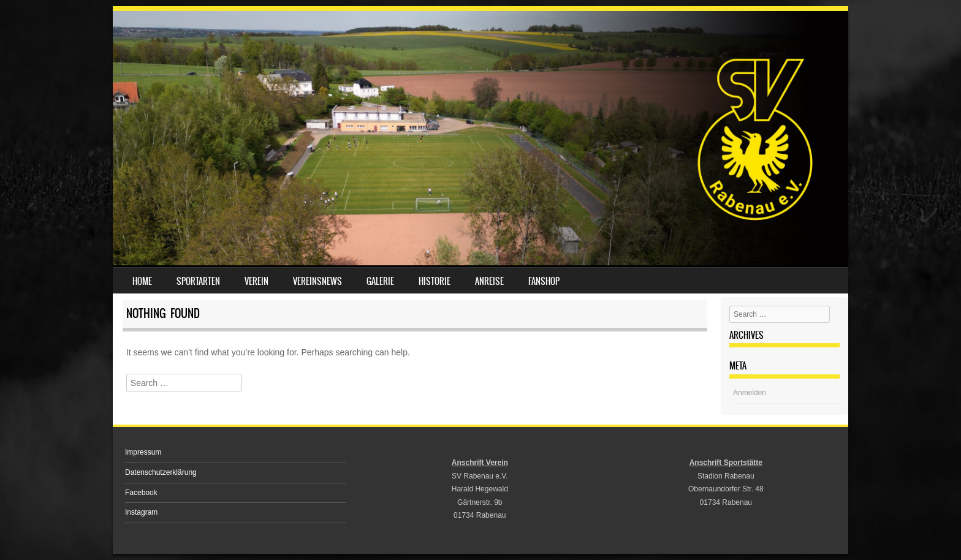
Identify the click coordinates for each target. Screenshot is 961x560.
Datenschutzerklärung (161, 472)
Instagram (141, 512)
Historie (435, 281)
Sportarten (198, 281)
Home (142, 281)
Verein (256, 281)
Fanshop (544, 281)
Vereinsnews (317, 281)
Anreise (489, 281)
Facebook (141, 493)
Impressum (143, 452)
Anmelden (750, 393)
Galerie (380, 281)
